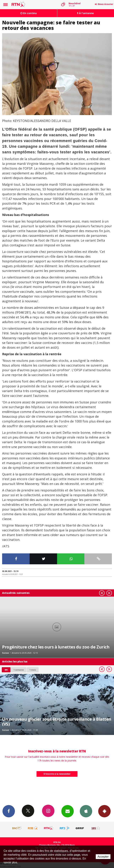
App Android (104, 811)
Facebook (9, 811)
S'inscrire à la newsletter (57, 774)
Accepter (103, 857)
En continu (29, 13)
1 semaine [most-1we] (19, 670)
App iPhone (86, 811)
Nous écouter (106, 4)
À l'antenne (85, 13)
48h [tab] (6, 670)
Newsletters (68, 811)
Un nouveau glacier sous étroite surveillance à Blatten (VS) (57, 722)
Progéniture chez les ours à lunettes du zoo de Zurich (56, 647)
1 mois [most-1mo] (33, 670)
